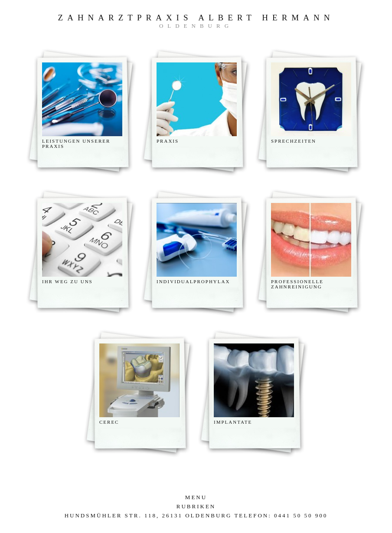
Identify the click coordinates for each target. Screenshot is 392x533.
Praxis (168, 141)
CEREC (109, 422)
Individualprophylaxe (195, 281)
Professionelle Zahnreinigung (297, 284)
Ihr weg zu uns (67, 281)
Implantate (233, 422)
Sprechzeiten (294, 141)
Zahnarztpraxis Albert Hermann (196, 18)
